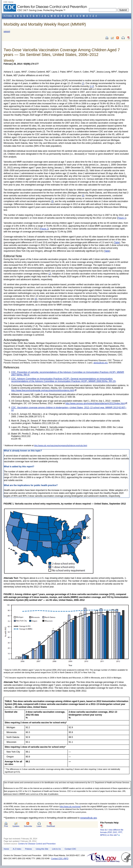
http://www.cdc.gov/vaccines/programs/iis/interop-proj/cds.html (61, 445)
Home (6, 849)
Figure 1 (122, 218)
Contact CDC (70, 849)
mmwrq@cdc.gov (88, 818)
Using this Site (42, 849)
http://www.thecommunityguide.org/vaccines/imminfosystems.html (43, 390)
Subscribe (28, 826)
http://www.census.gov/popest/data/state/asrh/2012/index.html (95, 403)
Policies (29, 849)
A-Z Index (17, 849)
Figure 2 (44, 229)
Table (117, 242)
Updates (16, 826)
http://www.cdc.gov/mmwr (70, 807)
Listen (39, 826)
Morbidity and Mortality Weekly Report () (45, 24)
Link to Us (56, 849)
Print (6, 826)
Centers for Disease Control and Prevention (37, 844)
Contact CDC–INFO (60, 858)
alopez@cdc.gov (101, 363)
